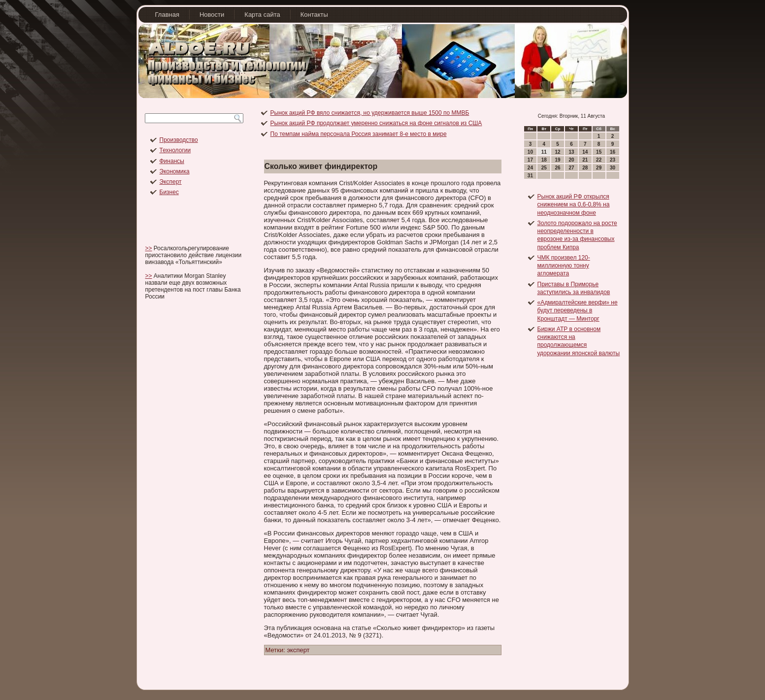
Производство (179, 140)
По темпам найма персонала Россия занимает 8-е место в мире (359, 134)
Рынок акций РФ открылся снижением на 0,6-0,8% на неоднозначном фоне (574, 205)
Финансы (172, 161)
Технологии (175, 150)
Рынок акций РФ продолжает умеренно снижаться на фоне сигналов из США (376, 123)
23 (613, 160)
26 (558, 168)
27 (571, 168)
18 (544, 160)
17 (530, 160)
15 (599, 152)
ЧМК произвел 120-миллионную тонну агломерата (564, 266)
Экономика (175, 171)
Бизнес (169, 192)
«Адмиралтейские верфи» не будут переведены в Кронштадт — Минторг (578, 311)
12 (558, 152)
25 (544, 168)
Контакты (314, 15)
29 (599, 168)
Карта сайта (262, 15)
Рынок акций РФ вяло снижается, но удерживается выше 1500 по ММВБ (370, 113)
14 (585, 152)
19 (558, 160)
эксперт (298, 650)
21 (585, 160)
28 (585, 168)
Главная (167, 15)
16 (613, 152)
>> (149, 248)
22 (599, 160)
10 (530, 152)
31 (530, 176)
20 (571, 160)
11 (544, 152)
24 (530, 168)
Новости (212, 15)
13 (571, 152)
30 (613, 168)
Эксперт (171, 182)
